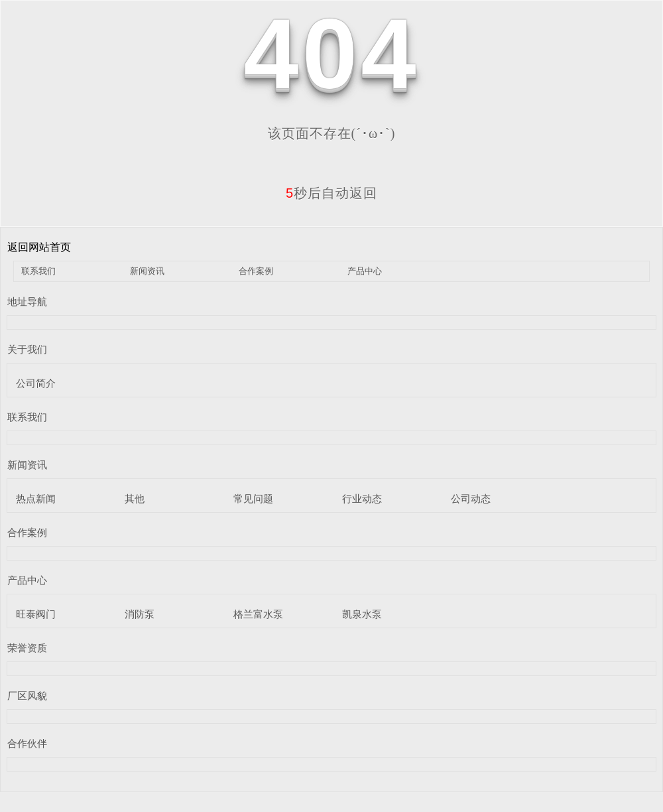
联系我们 (38, 271)
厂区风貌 (27, 696)
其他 (135, 499)
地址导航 (27, 302)
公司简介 (36, 383)
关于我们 (27, 349)
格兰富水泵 (258, 614)
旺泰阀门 (36, 614)
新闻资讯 (147, 271)
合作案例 (256, 271)
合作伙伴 (27, 743)
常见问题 (253, 499)
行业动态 (362, 499)
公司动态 (471, 499)
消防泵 (140, 614)
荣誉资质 (27, 648)
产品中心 (365, 271)
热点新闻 (36, 499)
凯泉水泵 (362, 614)
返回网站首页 (39, 247)
